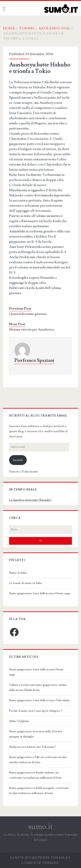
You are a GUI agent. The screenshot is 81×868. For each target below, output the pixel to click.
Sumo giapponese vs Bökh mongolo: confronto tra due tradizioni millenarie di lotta (39, 791)
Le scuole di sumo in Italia (25, 583)
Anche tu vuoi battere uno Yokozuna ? (33, 747)
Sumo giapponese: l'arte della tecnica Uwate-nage (40, 593)
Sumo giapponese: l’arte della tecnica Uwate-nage (37, 672)
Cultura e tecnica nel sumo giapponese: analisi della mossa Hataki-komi (38, 687)
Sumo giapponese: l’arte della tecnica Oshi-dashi (39, 700)
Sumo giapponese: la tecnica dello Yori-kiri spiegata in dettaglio (36, 734)
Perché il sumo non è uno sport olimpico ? (36, 711)
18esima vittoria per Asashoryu (32, 329)
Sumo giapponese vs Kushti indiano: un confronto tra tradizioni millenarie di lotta (35, 775)
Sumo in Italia (18, 573)
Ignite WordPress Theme (37, 858)
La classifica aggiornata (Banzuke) (30, 500)
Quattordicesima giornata (28, 314)
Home (9, 28)
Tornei (27, 28)
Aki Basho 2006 (54, 28)
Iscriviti (18, 460)
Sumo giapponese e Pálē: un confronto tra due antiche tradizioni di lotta (38, 760)
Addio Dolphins (19, 721)
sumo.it (40, 827)
